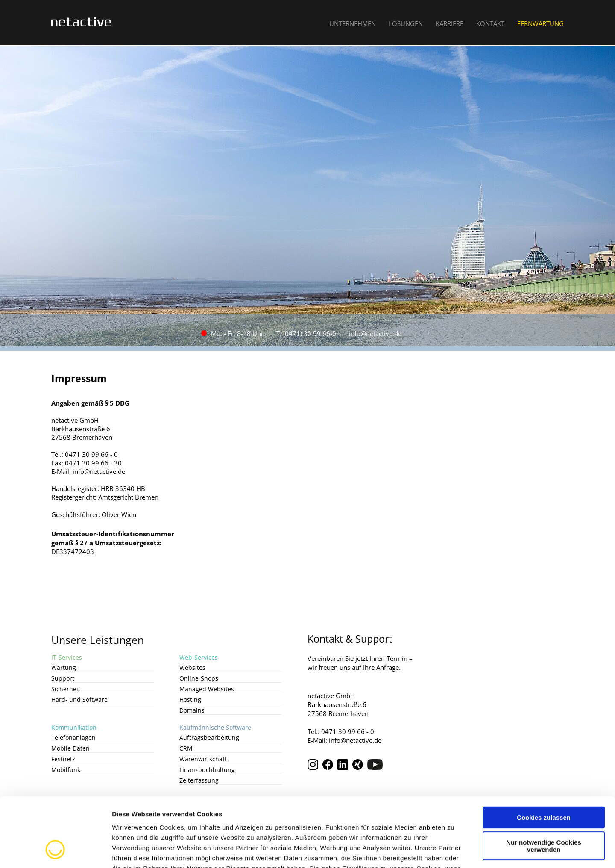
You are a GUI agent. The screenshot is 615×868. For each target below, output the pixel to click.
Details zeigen (454, 851)
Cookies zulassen (544, 755)
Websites (192, 668)
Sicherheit (66, 689)
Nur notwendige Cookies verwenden (544, 784)
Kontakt (490, 23)
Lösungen (406, 23)
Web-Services (199, 657)
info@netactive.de (375, 333)
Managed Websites (207, 689)
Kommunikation (74, 727)
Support (63, 678)
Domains (192, 710)
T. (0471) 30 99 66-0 (306, 333)
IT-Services (67, 657)
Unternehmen (353, 23)
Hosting (190, 700)
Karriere (450, 23)
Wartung (64, 668)
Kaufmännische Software (215, 727)
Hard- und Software (79, 700)
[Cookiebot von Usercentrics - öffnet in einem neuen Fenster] (55, 851)
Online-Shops (199, 678)
